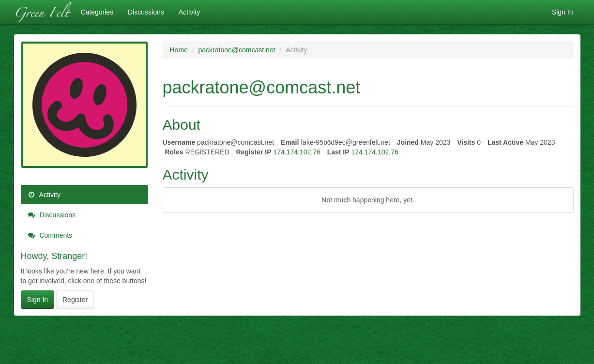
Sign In (563, 12)
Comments (50, 235)
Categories (97, 12)
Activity (189, 12)
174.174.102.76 (297, 152)
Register (75, 300)
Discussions (146, 12)
